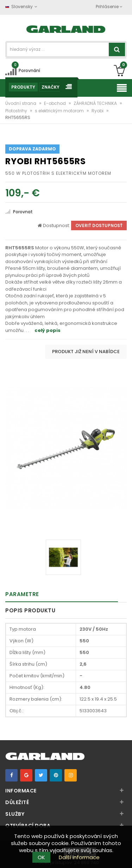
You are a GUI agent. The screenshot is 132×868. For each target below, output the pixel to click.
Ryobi (98, 111)
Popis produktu (30, 610)
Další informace (79, 857)
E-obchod (55, 103)
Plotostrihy (17, 111)
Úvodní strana (21, 103)
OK (41, 857)
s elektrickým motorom (60, 111)
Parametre (22, 594)
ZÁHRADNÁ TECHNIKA (96, 103)
